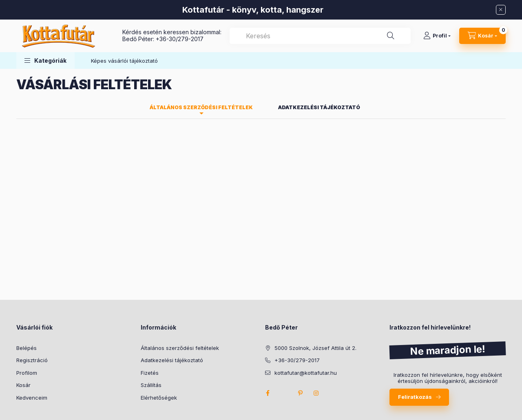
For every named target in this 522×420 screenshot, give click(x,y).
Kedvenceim (32, 398)
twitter (284, 393)
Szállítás (151, 385)
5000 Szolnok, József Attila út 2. (315, 348)
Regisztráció (32, 360)
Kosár (23, 385)
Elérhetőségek (159, 398)
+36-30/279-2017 (180, 39)
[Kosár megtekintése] (482, 36)
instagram (316, 393)
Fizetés (150, 373)
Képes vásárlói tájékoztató (124, 61)
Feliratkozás (415, 397)
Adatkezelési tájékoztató (172, 360)
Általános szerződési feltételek (180, 348)
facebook (268, 393)
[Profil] (437, 36)
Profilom (27, 373)
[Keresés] (391, 36)
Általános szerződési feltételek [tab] (201, 107)
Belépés (27, 348)
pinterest (300, 393)
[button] (45, 60)
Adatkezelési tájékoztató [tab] (319, 107)
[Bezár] (501, 10)
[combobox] (320, 36)
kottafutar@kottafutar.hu (306, 373)
